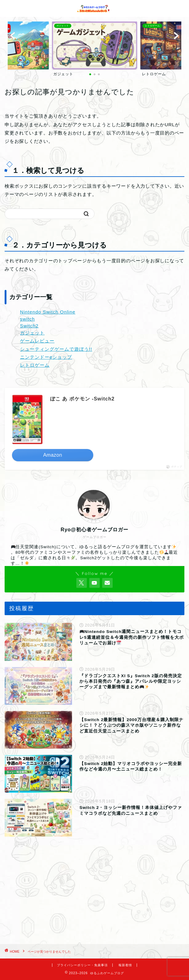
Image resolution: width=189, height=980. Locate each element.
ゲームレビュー (37, 341)
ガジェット (32, 333)
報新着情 (125, 965)
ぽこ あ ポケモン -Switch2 (82, 399)
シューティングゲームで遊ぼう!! (56, 349)
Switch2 (29, 326)
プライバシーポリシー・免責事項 (82, 965)
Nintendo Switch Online (48, 312)
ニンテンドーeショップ (46, 357)
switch (27, 319)
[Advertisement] (95, 892)
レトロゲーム (35, 365)
